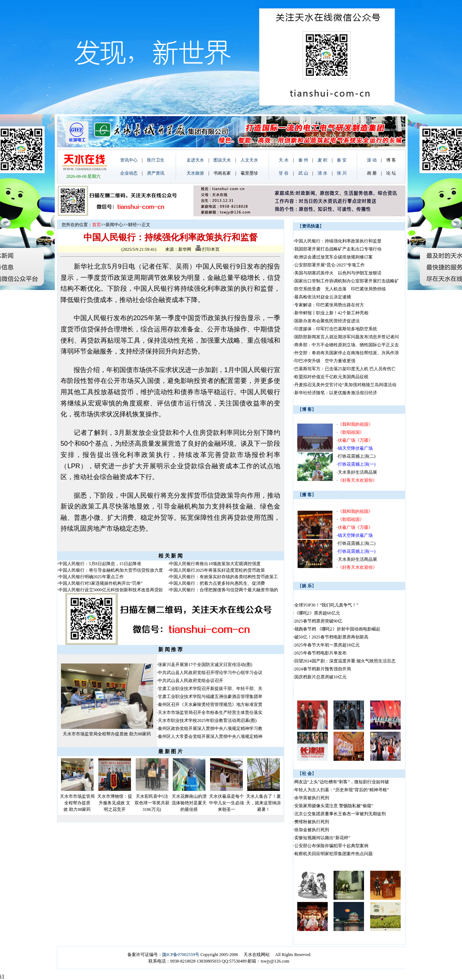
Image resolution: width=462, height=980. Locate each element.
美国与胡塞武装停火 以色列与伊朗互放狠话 (338, 273)
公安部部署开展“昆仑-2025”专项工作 (330, 265)
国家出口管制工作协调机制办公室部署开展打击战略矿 (347, 281)
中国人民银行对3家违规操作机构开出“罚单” (101, 583)
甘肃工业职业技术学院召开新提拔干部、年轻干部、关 (210, 689)
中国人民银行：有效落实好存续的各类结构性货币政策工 (224, 577)
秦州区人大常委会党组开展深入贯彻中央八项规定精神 (210, 736)
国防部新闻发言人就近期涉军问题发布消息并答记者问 (347, 337)
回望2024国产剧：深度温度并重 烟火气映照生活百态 (345, 661)
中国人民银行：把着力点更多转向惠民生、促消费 (217, 583)
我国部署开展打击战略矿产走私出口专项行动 (338, 249)
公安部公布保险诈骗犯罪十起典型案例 (331, 846)
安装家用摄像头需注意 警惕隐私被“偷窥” (334, 806)
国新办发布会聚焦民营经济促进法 (327, 321)
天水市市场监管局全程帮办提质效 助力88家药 (107, 734)
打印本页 (208, 249)
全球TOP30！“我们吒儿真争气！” (326, 605)
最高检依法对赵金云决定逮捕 (323, 297)
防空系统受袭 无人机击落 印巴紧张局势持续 (340, 289)
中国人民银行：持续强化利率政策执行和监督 (338, 241)
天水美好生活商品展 (357, 472)
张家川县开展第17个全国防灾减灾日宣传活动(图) (205, 665)
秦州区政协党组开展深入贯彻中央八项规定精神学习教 (210, 728)
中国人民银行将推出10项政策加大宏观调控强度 (215, 564)
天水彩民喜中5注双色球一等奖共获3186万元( (152, 803)
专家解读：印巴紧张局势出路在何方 (329, 305)
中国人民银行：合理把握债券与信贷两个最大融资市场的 (224, 590)
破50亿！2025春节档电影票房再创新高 (331, 637)
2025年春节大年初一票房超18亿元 (327, 645)
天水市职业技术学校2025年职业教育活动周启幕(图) (207, 720)
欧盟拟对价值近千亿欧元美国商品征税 (331, 377)
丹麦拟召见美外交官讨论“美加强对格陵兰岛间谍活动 (345, 385)
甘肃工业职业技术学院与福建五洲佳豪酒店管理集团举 (210, 697)
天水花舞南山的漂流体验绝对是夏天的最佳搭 (189, 803)
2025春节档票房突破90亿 (318, 621)
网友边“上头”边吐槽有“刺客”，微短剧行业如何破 (342, 782)
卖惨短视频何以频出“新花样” (322, 838)
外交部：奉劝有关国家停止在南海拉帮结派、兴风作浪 (347, 353)
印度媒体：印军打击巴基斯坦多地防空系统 (336, 329)
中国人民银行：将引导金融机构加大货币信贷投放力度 (111, 570)
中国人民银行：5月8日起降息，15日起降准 (100, 564)
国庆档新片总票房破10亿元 (320, 677)
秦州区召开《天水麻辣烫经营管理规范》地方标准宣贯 (210, 705)
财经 (132, 225)
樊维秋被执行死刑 (312, 822)
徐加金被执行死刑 (312, 830)
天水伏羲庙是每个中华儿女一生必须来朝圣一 (226, 803)
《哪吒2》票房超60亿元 (317, 613)
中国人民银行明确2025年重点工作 (91, 577)
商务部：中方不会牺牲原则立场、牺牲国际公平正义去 (347, 345)
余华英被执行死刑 (312, 798)
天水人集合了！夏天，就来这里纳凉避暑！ (263, 803)
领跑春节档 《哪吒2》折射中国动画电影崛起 (337, 629)
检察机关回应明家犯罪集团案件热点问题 (334, 854)
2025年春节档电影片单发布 (320, 653)
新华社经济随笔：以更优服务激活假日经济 (336, 393)
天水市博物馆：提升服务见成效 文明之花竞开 (115, 803)
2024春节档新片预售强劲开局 (323, 669)
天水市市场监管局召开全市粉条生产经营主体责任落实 (210, 712)
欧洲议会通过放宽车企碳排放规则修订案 (334, 257)
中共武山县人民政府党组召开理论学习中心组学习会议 (210, 673)
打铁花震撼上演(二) (357, 456)
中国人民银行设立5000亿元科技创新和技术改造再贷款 (111, 590)
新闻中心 (114, 225)
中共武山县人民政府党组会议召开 (191, 681)
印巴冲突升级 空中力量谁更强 (325, 361)
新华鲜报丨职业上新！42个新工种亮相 (331, 313)
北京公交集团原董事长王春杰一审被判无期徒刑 (340, 814)
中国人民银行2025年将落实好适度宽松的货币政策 (217, 570)
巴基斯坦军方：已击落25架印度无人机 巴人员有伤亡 (345, 369)
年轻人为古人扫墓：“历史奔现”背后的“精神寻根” (342, 790)
